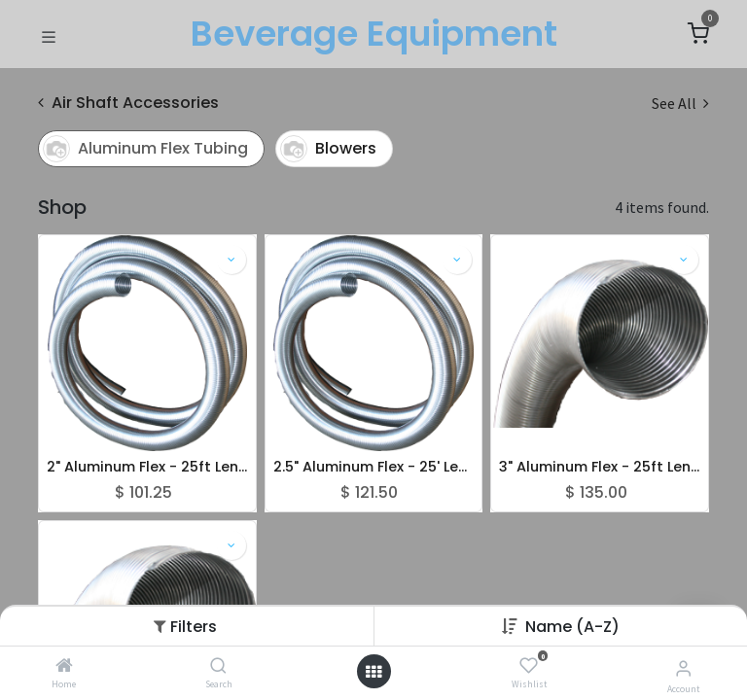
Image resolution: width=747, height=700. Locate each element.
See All (680, 103)
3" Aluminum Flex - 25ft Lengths (600, 467)
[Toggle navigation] (49, 35)
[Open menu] (373, 672)
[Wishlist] (529, 666)
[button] (572, 627)
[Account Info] (683, 668)
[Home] (64, 666)
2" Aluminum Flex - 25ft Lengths (147, 467)
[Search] (218, 666)
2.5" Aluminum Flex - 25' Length (374, 467)
